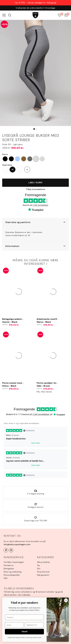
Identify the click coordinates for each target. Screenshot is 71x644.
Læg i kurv (35, 183)
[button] (35, 222)
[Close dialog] (66, 600)
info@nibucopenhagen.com (17, 544)
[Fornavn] (24, 617)
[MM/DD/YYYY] (34, 625)
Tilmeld (24, 632)
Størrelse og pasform (18, 222)
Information (12, 246)
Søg (10, 15)
